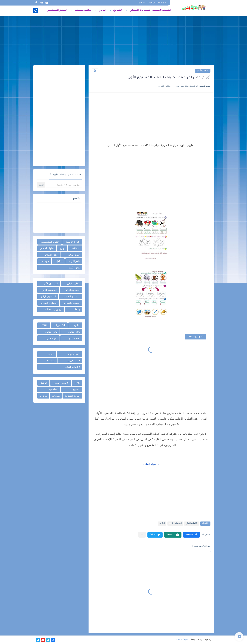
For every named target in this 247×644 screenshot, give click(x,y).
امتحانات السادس (48, 303)
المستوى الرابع (49, 296)
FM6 (78, 383)
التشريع (76, 389)
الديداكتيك (75, 248)
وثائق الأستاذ (74, 268)
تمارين (162, 523)
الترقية (44, 383)
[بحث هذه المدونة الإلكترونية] (64, 185)
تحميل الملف (151, 464)
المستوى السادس (71, 303)
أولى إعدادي (51, 332)
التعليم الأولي (203, 71)
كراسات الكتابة (73, 367)
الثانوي (102, 10)
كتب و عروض (74, 360)
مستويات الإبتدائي (140, 10)
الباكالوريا (61, 325)
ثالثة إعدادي (74, 332)
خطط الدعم (74, 255)
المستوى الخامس (71, 296)
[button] (191, 535)
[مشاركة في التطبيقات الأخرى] (142, 535)
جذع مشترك (52, 338)
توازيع (62, 248)
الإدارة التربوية (73, 242)
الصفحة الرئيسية (162, 10)
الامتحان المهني (61, 383)
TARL (45, 325)
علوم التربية (74, 261)
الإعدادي (118, 10)
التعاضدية (54, 389)
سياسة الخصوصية (158, 3)
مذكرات (59, 261)
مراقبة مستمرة (83, 10)
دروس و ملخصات (54, 309)
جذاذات (77, 309)
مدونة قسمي (182, 640)
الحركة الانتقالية (72, 396)
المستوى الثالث (72, 290)
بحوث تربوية (74, 354)
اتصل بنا (141, 3)
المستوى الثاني (49, 290)
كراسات (51, 360)
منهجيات (45, 261)
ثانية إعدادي (74, 338)
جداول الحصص (47, 248)
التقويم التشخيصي (57, 10)
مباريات (56, 396)
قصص (51, 354)
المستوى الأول (175, 523)
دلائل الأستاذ (51, 255)
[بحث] (36, 10)
